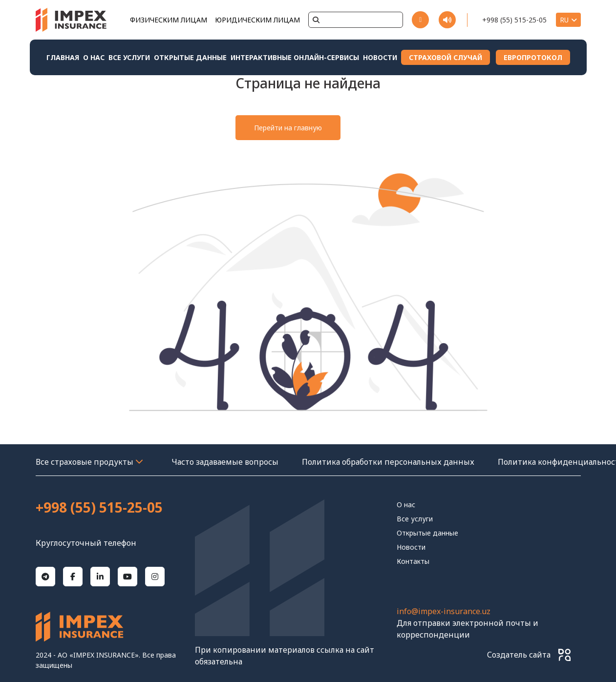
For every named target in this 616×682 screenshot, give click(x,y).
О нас (94, 57)
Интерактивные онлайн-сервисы (295, 57)
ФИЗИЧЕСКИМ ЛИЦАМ (169, 20)
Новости (380, 57)
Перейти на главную (288, 128)
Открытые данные (190, 57)
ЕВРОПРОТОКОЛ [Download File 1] (533, 57)
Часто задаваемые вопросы (225, 462)
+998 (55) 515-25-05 (514, 20)
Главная (63, 57)
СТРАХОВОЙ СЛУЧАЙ (446, 57)
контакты (413, 561)
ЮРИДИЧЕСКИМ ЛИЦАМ (257, 20)
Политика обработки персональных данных (388, 462)
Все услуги (129, 57)
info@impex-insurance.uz (444, 611)
